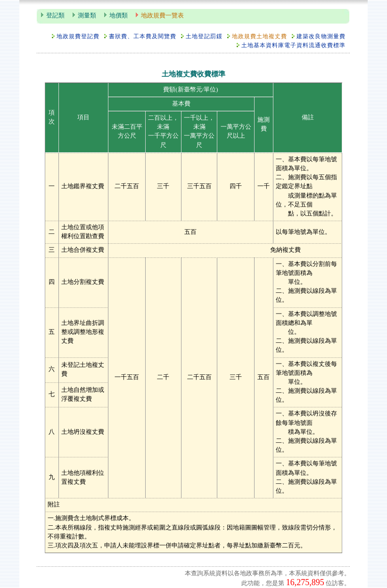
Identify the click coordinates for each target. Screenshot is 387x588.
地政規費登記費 (78, 37)
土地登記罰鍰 (204, 37)
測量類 (87, 16)
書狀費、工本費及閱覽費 (143, 37)
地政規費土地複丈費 (259, 37)
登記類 (55, 16)
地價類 (119, 16)
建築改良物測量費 (321, 37)
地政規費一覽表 (162, 16)
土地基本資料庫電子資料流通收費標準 (293, 46)
